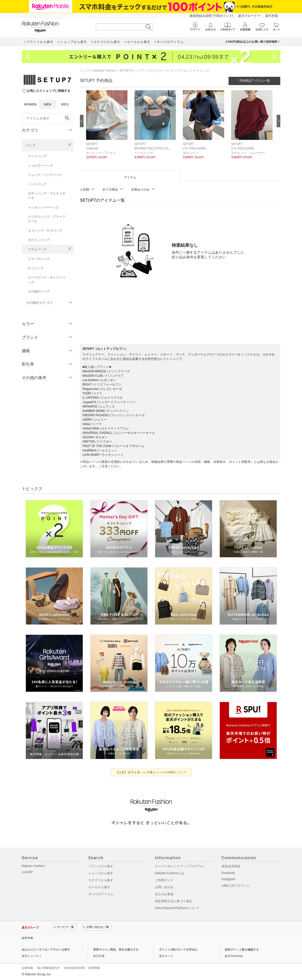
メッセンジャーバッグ (43, 207)
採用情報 (94, 968)
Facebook (228, 873)
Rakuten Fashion (104, 71)
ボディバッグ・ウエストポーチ (47, 196)
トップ (85, 71)
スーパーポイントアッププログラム (180, 866)
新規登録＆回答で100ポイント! (211, 16)
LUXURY (27, 872)
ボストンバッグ (39, 240)
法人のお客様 (164, 894)
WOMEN (30, 104)
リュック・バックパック (45, 175)
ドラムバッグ (37, 249)
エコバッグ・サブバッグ (45, 231)
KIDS (65, 104)
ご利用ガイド (164, 880)
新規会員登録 (231, 866)
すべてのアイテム (101, 894)
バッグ (31, 145)
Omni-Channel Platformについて (177, 908)
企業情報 (27, 968)
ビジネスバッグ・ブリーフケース (47, 219)
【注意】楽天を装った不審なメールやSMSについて (151, 772)
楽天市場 (271, 16)
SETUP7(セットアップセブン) (140, 71)
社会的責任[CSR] (74, 968)
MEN (48, 104)
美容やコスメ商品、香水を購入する (116, 950)
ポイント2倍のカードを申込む (178, 950)
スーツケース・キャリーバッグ (47, 280)
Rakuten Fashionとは (169, 873)
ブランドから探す (101, 866)
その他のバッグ (39, 291)
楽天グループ (247, 16)
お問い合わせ (164, 887)
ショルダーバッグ (40, 165)
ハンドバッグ (37, 184)
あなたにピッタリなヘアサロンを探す (46, 950)
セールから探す (99, 887)
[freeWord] (48, 118)
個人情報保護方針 (48, 968)
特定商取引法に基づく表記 (173, 901)
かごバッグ (36, 268)
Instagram (229, 879)
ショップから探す (101, 873)
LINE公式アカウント (236, 886)
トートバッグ (37, 156)
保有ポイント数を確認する (242, 950)
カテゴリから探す (101, 880)
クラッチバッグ (39, 259)
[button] (108, 129)
